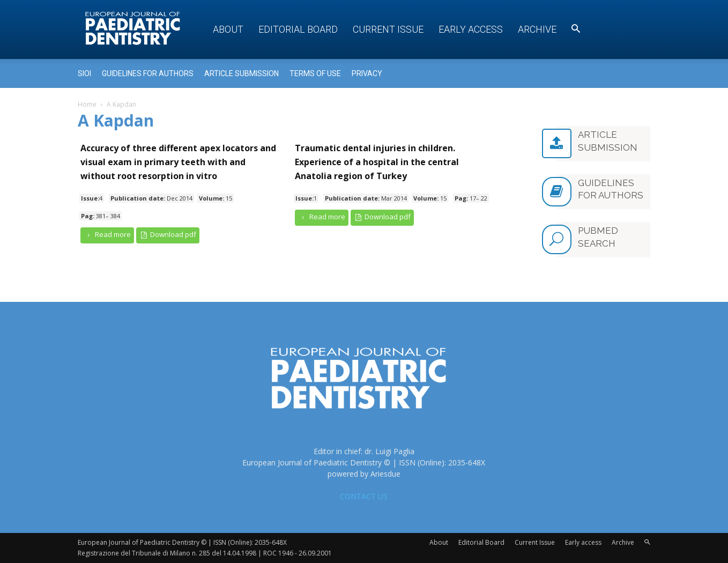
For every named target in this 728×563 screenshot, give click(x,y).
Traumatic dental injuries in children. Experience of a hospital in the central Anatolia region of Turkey (377, 162)
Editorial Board (298, 29)
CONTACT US (364, 496)
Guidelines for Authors (148, 73)
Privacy (367, 73)
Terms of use (315, 73)
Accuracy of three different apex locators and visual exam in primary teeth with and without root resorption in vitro (178, 162)
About (228, 29)
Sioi (84, 73)
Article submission (242, 73)
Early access (471, 29)
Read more (107, 235)
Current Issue (388, 29)
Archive (537, 29)
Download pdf (168, 235)
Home (87, 104)
